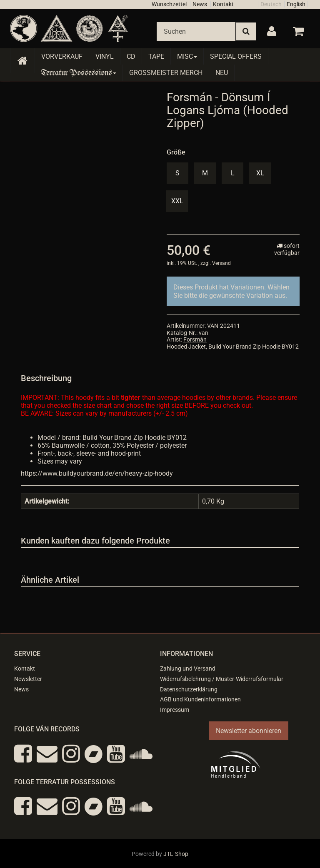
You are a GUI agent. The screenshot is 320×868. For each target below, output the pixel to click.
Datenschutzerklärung (189, 689)
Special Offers (236, 56)
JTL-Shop (176, 854)
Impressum (175, 710)
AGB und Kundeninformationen (200, 699)
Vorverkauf (62, 56)
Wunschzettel (169, 4)
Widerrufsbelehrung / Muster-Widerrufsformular (222, 679)
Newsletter (28, 679)
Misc (187, 56)
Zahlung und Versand (188, 668)
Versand (221, 263)
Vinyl (105, 56)
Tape (156, 56)
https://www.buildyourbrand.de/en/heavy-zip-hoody (97, 473)
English (296, 4)
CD (131, 56)
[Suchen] (196, 31)
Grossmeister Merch (166, 73)
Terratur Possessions (79, 73)
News (200, 4)
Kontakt (223, 4)
